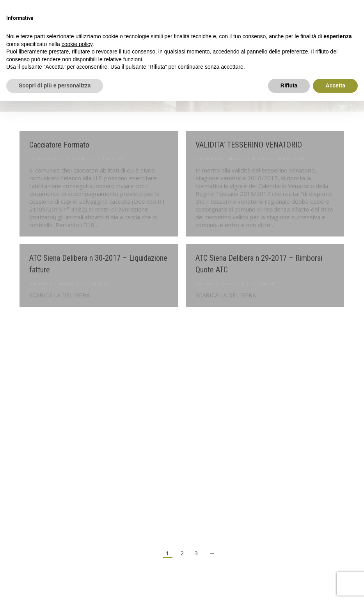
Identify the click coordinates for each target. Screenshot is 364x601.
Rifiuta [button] (289, 85)
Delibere (38, 283)
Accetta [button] (335, 85)
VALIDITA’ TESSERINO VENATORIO (249, 145)
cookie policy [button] (77, 44)
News (235, 158)
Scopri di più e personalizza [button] (55, 85)
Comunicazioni (45, 158)
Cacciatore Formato (59, 145)
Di (79, 158)
